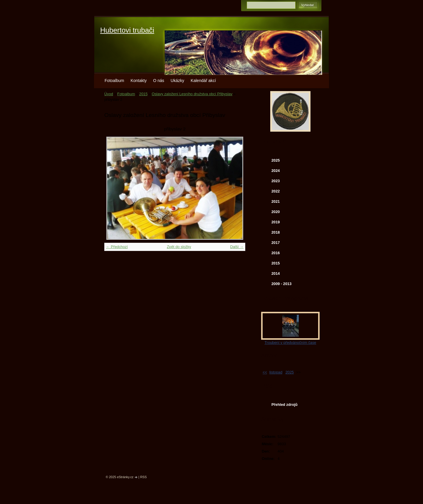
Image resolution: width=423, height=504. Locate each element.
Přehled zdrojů (284, 405)
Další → (237, 247)
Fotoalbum (114, 81)
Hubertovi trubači (127, 30)
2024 (276, 171)
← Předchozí (117, 247)
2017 (276, 243)
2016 (276, 253)
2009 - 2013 (281, 284)
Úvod (109, 94)
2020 (276, 212)
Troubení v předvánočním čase (291, 343)
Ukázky (177, 81)
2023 (276, 181)
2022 (276, 191)
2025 (276, 160)
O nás (159, 81)
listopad (276, 372)
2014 (276, 273)
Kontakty (139, 81)
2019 (276, 222)
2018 (276, 232)
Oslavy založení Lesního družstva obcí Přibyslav (192, 94)
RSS (143, 477)
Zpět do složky (179, 247)
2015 (143, 94)
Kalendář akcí (203, 81)
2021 (276, 201)
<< (265, 372)
